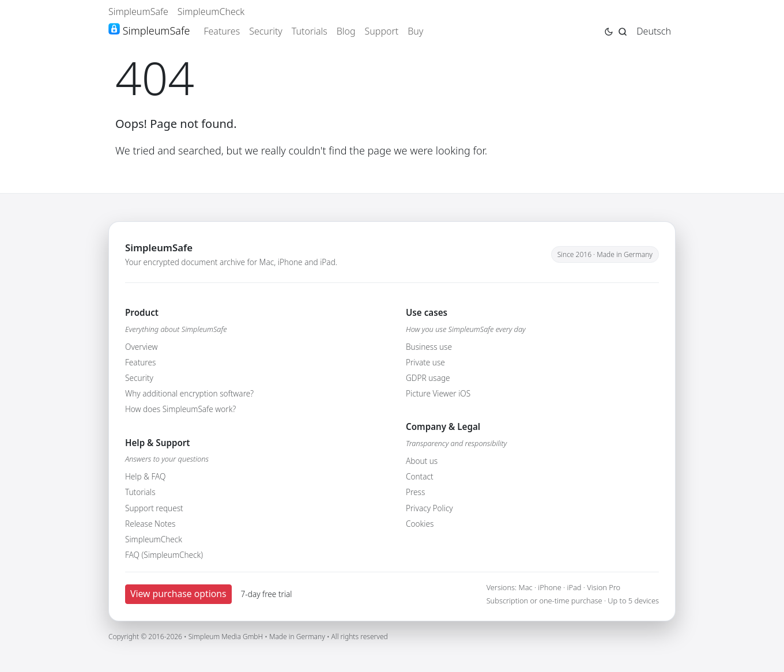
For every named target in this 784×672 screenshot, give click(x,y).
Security (266, 31)
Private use (425, 362)
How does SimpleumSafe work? (180, 409)
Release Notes (150, 524)
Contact (420, 476)
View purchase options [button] (178, 594)
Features (222, 31)
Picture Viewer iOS (438, 393)
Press (415, 492)
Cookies (420, 524)
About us (422, 461)
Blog (346, 31)
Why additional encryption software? (189, 393)
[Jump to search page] (623, 31)
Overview (141, 347)
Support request (154, 508)
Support (382, 31)
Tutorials (310, 31)
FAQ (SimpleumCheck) (164, 555)
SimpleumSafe (138, 12)
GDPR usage (428, 378)
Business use (429, 347)
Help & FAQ (145, 476)
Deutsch (654, 31)
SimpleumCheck (211, 12)
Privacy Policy (429, 508)
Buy (415, 31)
